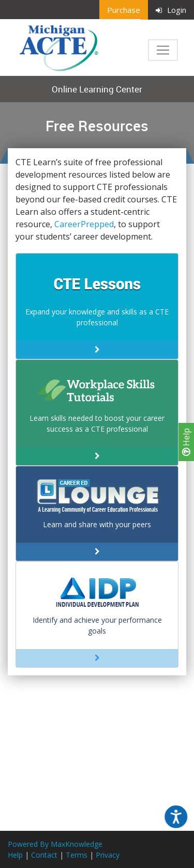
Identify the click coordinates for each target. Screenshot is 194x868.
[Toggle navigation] (163, 50)
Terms (77, 855)
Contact (44, 855)
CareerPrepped (84, 224)
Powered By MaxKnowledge (55, 844)
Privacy (108, 855)
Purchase (124, 10)
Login (171, 10)
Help (186, 442)
